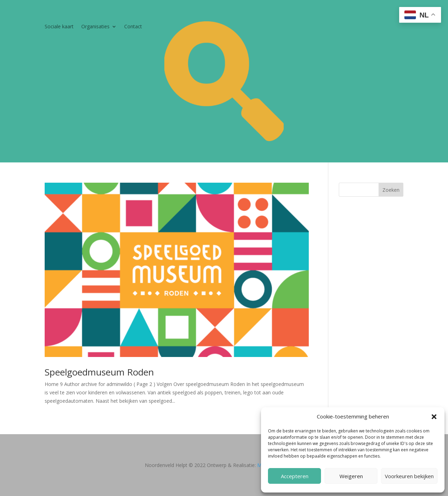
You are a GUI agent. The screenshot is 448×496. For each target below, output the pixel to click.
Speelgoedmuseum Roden (99, 372)
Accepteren (295, 476)
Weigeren (351, 476)
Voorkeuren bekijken (409, 476)
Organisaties (95, 27)
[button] (434, 417)
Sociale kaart (59, 27)
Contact (133, 27)
